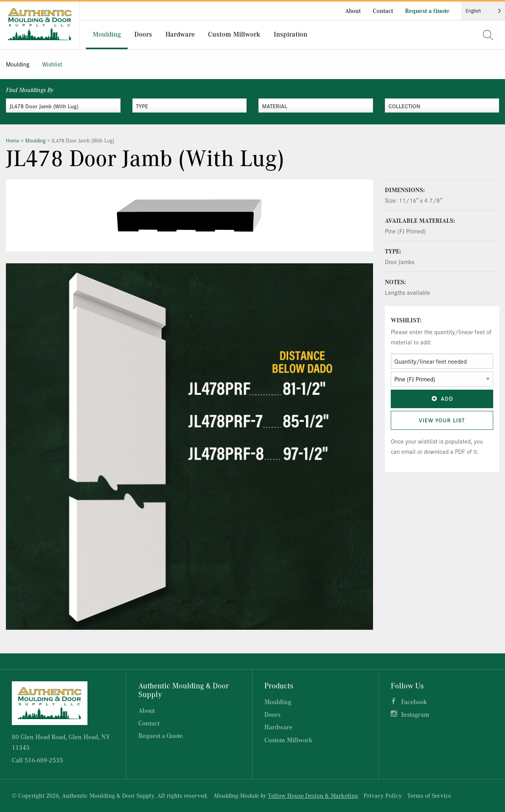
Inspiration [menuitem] (291, 34)
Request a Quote (427, 11)
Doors (272, 714)
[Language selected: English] (483, 11)
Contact (383, 11)
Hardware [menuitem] (180, 34)
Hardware (278, 727)
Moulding (18, 64)
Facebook (414, 702)
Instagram (415, 714)
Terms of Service (429, 795)
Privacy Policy (383, 795)
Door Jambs (400, 262)
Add (442, 398)
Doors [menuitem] (143, 34)
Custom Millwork (288, 740)
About (353, 11)
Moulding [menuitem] (107, 34)
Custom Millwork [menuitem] (234, 34)
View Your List (442, 420)
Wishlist (52, 64)
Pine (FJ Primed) (405, 231)
